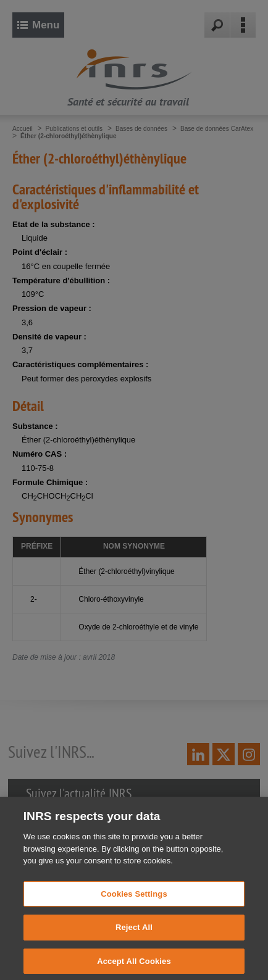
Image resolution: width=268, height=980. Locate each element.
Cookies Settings (134, 907)
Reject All (134, 940)
